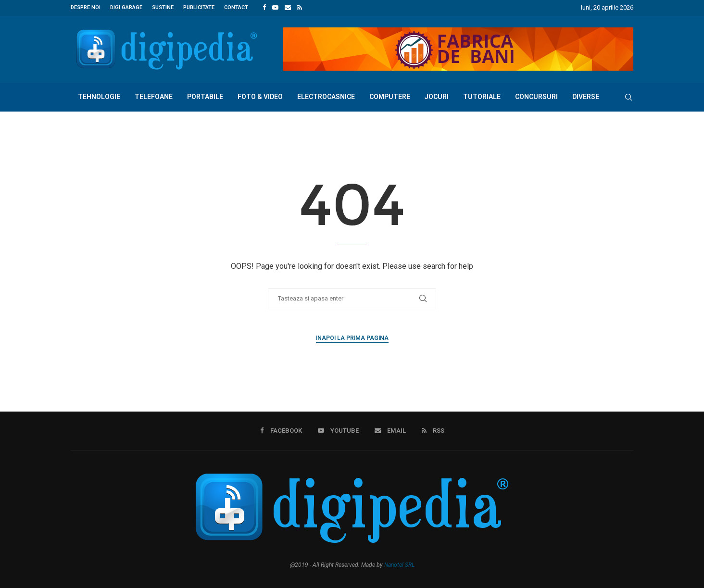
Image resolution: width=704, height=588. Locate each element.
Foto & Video (260, 96)
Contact (236, 7)
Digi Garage (126, 7)
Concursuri (536, 96)
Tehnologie (99, 96)
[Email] (288, 8)
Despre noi (86, 7)
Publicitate (199, 7)
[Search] (629, 97)
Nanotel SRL (399, 564)
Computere (390, 96)
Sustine (163, 7)
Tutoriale (482, 96)
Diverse (586, 96)
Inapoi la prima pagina (352, 338)
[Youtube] (275, 8)
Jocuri (437, 96)
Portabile (205, 96)
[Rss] (300, 8)
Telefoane (154, 96)
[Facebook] (264, 8)
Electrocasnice (326, 96)
